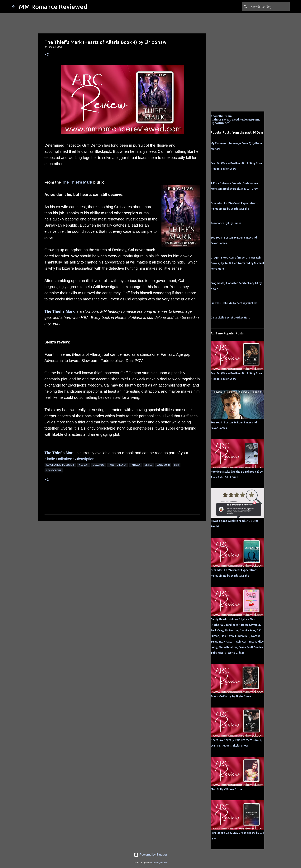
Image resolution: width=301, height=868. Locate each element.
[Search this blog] (270, 7)
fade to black (118, 465)
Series (149, 465)
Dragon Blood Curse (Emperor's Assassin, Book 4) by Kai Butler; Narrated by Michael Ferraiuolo (237, 263)
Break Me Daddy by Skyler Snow (231, 696)
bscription (86, 459)
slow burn (163, 465)
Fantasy (136, 465)
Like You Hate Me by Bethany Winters (234, 303)
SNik (177, 465)
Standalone (54, 470)
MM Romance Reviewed (53, 7)
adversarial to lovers (60, 465)
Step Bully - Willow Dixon (226, 789)
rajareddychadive (159, 863)
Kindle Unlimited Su (61, 459)
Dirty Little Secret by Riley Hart (230, 318)
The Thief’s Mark (77, 182)
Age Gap (84, 465)
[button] (47, 55)
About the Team (221, 116)
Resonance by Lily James (226, 223)
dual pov (99, 465)
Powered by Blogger (151, 855)
